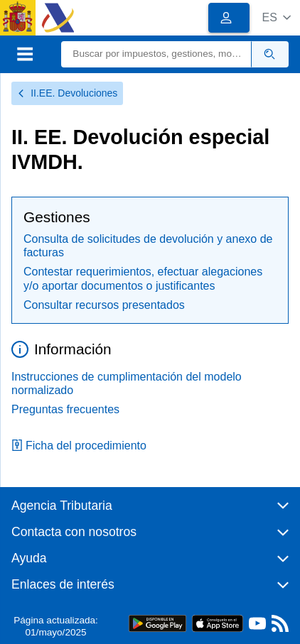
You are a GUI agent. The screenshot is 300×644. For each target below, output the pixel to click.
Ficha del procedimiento (79, 446)
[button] (276, 17)
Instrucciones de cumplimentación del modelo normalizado (127, 383)
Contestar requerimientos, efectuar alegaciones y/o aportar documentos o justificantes (143, 278)
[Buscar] (156, 54)
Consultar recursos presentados (104, 305)
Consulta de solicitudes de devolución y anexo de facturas (148, 246)
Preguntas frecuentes (65, 409)
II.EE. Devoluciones (67, 93)
